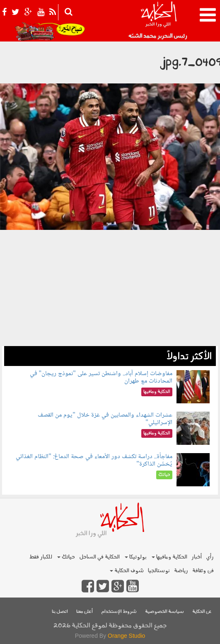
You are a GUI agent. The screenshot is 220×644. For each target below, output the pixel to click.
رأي (210, 557)
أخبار (197, 557)
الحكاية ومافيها (169, 557)
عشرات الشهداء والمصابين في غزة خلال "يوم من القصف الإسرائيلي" (105, 419)
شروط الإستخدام (119, 612)
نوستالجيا (159, 571)
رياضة (181, 571)
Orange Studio (126, 636)
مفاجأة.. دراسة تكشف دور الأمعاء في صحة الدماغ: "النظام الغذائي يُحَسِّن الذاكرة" (94, 460)
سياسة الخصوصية (164, 612)
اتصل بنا (60, 612)
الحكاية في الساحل (99, 557)
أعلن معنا (85, 612)
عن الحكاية (202, 612)
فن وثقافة (203, 571)
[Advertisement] (110, 288)
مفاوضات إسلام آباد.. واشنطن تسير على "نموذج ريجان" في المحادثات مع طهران (101, 377)
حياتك (66, 557)
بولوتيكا (136, 557)
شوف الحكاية (127, 571)
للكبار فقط (41, 557)
